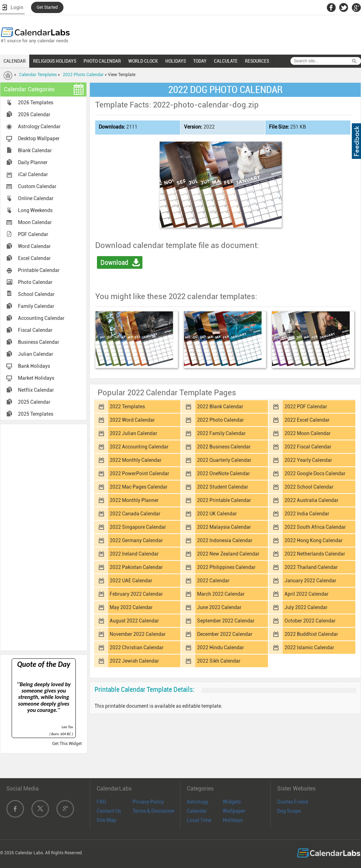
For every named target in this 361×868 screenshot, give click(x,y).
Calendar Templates (38, 75)
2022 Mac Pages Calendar (139, 487)
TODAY (200, 61)
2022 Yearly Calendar (308, 460)
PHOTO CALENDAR (102, 61)
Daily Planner (33, 162)
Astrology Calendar (39, 126)
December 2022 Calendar (225, 634)
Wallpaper (234, 811)
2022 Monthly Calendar (136, 460)
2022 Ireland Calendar (134, 554)
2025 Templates (36, 414)
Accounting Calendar (41, 318)
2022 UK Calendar (217, 514)
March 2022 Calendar (221, 594)
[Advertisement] (44, 537)
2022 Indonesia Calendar (225, 540)
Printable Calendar (39, 270)
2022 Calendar (213, 581)
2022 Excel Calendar (307, 420)
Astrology (198, 802)
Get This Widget (67, 744)
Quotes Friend (293, 802)
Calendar (197, 811)
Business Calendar (39, 342)
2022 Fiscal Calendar (308, 447)
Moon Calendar (35, 222)
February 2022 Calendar (136, 594)
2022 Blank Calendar (220, 407)
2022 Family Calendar (221, 433)
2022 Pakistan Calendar (136, 567)
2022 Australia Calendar (311, 500)
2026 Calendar (34, 114)
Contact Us (109, 811)
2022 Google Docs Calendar (315, 473)
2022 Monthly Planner (134, 500)
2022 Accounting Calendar (139, 447)
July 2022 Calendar (306, 607)
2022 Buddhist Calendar (311, 634)
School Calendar (36, 294)
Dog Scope (289, 811)
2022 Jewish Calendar (134, 661)
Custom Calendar (37, 186)
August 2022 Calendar (134, 621)
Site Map (106, 820)
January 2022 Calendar (310, 581)
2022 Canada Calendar (135, 514)
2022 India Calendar (307, 514)
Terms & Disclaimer (154, 811)
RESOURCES (257, 61)
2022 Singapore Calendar (138, 527)
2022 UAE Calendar (131, 581)
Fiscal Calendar (35, 330)
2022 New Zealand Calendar (228, 554)
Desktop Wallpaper (39, 138)
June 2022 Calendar (219, 607)
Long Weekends (35, 210)
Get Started (47, 7)
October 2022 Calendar (310, 621)
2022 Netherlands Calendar (315, 554)
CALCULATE (226, 61)
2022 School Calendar (309, 487)
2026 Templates (36, 103)
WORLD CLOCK (143, 61)
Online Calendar (36, 198)
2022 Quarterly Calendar (224, 460)
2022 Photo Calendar (83, 75)
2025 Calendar (34, 402)
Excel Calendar (34, 258)
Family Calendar (36, 306)
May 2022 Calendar (131, 607)
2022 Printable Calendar (224, 500)
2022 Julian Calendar (133, 433)
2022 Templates (127, 407)
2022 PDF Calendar (306, 407)
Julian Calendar (36, 354)
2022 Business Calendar (224, 447)
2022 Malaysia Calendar (224, 527)
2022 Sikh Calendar (219, 661)
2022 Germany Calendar (136, 540)
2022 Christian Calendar (137, 647)
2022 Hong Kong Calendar (314, 540)
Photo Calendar (35, 282)
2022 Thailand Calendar (311, 567)
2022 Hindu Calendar (221, 647)
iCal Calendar (33, 174)
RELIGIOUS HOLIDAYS (55, 61)
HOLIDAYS (176, 61)
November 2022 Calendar (138, 634)
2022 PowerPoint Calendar (139, 473)
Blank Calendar (35, 150)
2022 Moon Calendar (308, 433)
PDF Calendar (33, 234)
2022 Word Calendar (132, 420)
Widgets (232, 802)
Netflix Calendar (36, 390)
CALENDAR (15, 61)
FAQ (101, 802)
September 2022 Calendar (226, 621)
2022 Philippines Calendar (226, 567)
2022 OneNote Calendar (224, 473)
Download (114, 262)
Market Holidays (36, 378)
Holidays (233, 820)
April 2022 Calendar (307, 594)
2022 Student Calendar (223, 487)
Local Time (199, 820)
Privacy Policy (148, 802)
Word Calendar (34, 246)
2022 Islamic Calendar (309, 647)
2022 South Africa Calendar (315, 527)
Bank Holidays (34, 366)
